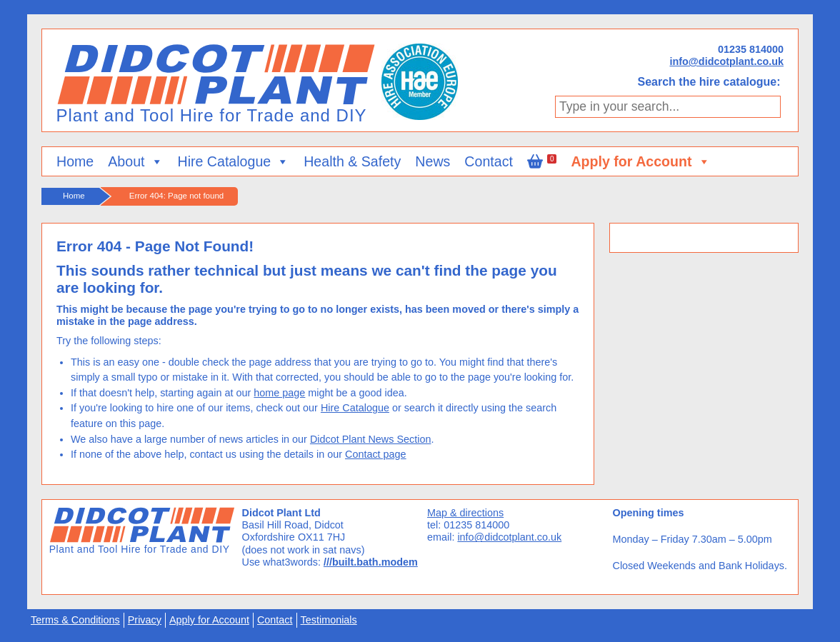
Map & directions (465, 513)
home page (279, 393)
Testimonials (329, 620)
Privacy (145, 620)
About (135, 161)
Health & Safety (352, 161)
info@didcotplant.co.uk (726, 61)
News (432, 161)
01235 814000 (751, 49)
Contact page (376, 454)
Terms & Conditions (75, 620)
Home (75, 161)
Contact (489, 161)
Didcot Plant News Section (371, 439)
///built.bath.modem (371, 562)
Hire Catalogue (234, 161)
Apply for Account (640, 161)
